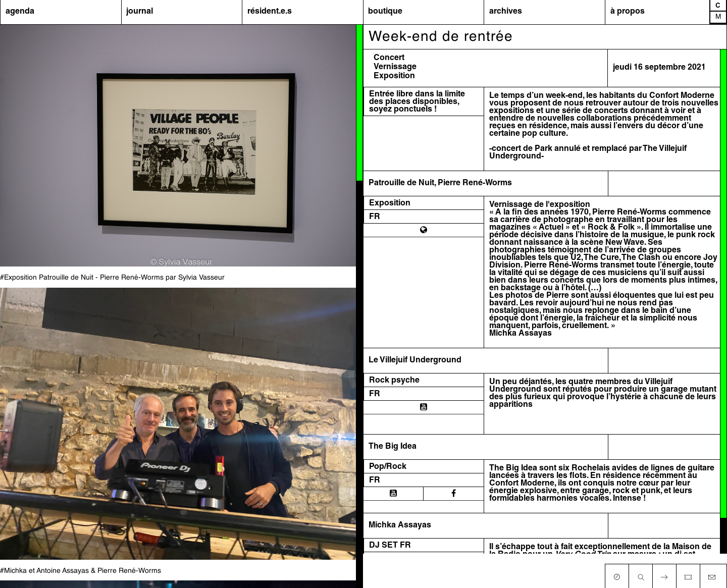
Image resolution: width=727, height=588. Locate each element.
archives (506, 12)
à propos (628, 12)
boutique (385, 12)
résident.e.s (270, 12)
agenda (20, 12)
